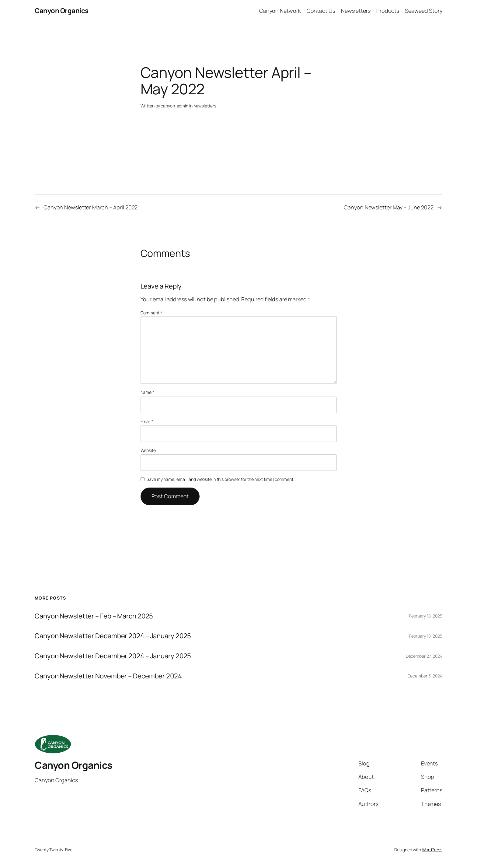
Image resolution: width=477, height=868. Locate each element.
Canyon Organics (62, 11)
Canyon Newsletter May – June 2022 (389, 207)
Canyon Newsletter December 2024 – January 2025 (113, 636)
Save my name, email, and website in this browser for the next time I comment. (220, 479)
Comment (151, 313)
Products (388, 11)
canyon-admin (174, 106)
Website (148, 450)
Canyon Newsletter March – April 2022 (91, 207)
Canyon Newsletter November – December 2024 (108, 676)
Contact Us (321, 11)
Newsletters (356, 11)
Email (147, 421)
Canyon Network (280, 11)
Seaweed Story (424, 11)
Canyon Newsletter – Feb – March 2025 (94, 616)
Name (147, 392)
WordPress (432, 850)
